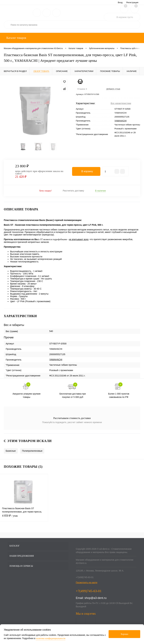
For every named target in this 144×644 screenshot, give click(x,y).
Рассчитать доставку (73, 193)
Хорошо (124, 634)
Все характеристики (121, 103)
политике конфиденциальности (51, 638)
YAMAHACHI (120, 121)
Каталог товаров (16, 38)
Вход (120, 2)
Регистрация (132, 2)
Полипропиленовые (32, 453)
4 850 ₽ (24, 520)
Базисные (11, 453)
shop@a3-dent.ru (96, 600)
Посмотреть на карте (87, 585)
